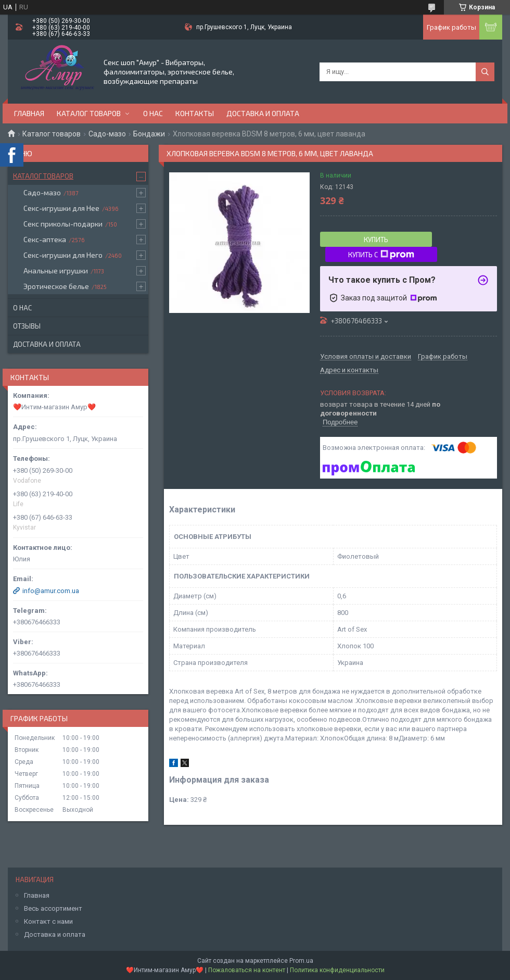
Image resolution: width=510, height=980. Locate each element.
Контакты (195, 113)
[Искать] (485, 72)
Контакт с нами (48, 921)
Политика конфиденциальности (337, 970)
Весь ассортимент (53, 908)
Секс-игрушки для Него (63, 255)
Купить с (381, 255)
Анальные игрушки (56, 271)
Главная (29, 113)
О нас (153, 113)
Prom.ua (301, 961)
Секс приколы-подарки (63, 224)
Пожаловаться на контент (247, 970)
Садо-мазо (107, 134)
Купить (376, 240)
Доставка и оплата (263, 113)
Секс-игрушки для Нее (61, 208)
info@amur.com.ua (51, 591)
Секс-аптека (45, 239)
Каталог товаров (89, 113)
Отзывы (27, 326)
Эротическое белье (56, 286)
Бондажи (149, 134)
